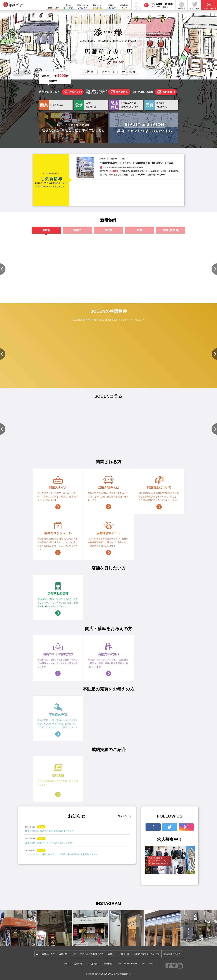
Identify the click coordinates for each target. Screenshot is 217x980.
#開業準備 (158, 444)
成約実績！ (166, 92)
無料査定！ (119, 92)
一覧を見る (121, 816)
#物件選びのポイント (77, 444)
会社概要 (108, 964)
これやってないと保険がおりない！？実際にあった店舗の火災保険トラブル (61, 854)
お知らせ (78, 964)
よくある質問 (93, 964)
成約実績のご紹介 (125, 7)
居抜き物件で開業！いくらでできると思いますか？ (50, 843)
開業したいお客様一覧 (97, 7)
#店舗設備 (127, 444)
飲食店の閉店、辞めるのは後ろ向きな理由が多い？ (50, 831)
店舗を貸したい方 (68, 7)
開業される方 (48, 954)
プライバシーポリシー (127, 964)
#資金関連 (127, 448)
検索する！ (73, 92)
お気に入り (194, 6)
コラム (66, 964)
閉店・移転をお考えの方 (83, 7)
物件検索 (182, 6)
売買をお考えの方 (111, 7)
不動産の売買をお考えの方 (146, 954)
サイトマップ (148, 964)
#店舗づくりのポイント (24, 444)
